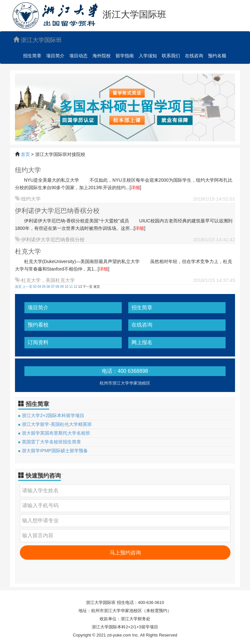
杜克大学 (28, 251)
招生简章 (32, 56)
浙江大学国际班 (38, 40)
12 (75, 287)
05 (44, 287)
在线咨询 (194, 56)
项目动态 (78, 56)
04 (39, 287)
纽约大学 (28, 170)
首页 (25, 154)
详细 (135, 188)
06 (48, 287)
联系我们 (171, 56)
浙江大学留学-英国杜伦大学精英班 (57, 424)
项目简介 (55, 56)
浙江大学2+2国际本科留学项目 (53, 415)
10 (67, 287)
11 (71, 287)
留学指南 (125, 56)
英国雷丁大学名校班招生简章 (51, 442)
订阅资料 (38, 342)
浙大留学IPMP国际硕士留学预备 (55, 451)
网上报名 (142, 342)
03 (35, 287)
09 (62, 287)
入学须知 (148, 56)
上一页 (27, 287)
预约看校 (38, 325)
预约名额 (217, 56)
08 (57, 287)
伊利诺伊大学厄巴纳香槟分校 (57, 211)
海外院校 (102, 56)
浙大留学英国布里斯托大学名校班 (56, 433)
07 (53, 287)
